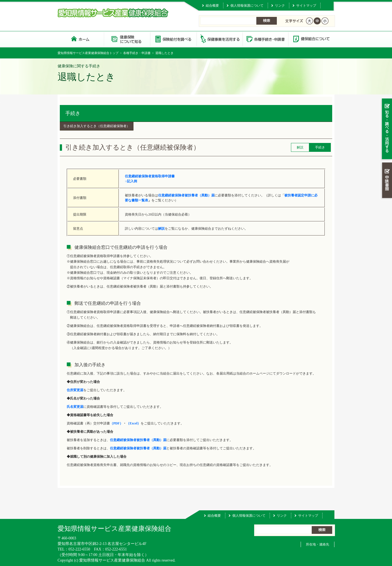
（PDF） (116, 423)
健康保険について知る (127, 39)
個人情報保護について (247, 6)
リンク (280, 6)
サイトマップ (306, 6)
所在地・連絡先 (318, 544)
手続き (73, 113)
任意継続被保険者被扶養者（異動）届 (138, 448)
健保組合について (311, 39)
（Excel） (133, 423)
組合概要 (212, 6)
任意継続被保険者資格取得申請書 (150, 176)
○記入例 (131, 181)
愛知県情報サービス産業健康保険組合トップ (88, 53)
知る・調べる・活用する (386, 129)
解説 (161, 229)
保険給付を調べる (173, 39)
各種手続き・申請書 (265, 39)
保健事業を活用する (219, 39)
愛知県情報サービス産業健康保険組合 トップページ (81, 39)
